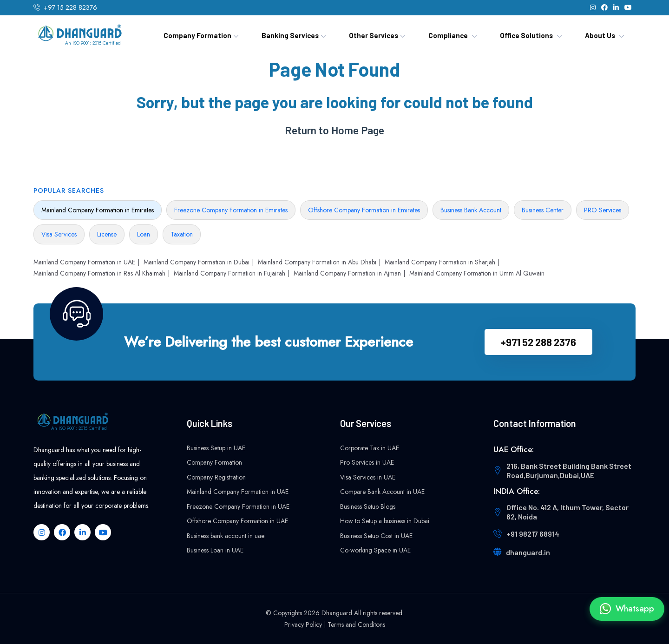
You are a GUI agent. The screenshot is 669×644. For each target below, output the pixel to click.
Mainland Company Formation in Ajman (347, 273)
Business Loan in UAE (215, 550)
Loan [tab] (144, 234)
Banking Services (290, 35)
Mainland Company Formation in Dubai (197, 262)
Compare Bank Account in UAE (382, 492)
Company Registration (216, 477)
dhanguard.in (528, 552)
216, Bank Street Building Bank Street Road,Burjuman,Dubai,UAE (569, 470)
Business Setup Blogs (368, 506)
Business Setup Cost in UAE (376, 536)
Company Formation (197, 35)
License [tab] (107, 234)
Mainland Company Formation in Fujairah (230, 273)
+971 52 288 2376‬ (538, 342)
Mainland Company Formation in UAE (84, 262)
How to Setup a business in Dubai (385, 521)
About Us (600, 35)
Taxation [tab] (182, 234)
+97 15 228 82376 (70, 7)
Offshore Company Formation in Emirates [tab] (364, 210)
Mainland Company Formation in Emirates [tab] (98, 210)
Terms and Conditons (356, 624)
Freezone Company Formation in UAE (238, 506)
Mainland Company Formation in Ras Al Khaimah (99, 273)
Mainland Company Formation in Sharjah (440, 262)
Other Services (374, 35)
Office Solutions (526, 35)
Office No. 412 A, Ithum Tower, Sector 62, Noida (567, 512)
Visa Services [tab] (59, 234)
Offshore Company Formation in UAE (237, 521)
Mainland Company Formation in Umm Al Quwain (477, 273)
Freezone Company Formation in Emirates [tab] (231, 210)
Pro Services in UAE (367, 462)
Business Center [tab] (543, 210)
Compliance (448, 35)
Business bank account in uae (226, 536)
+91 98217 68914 (533, 534)
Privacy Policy (303, 624)
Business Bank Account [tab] (471, 210)
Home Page (358, 130)
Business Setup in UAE (216, 448)
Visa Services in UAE (368, 477)
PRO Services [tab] (603, 210)
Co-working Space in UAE (375, 550)
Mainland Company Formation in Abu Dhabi (317, 262)
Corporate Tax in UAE (370, 448)
